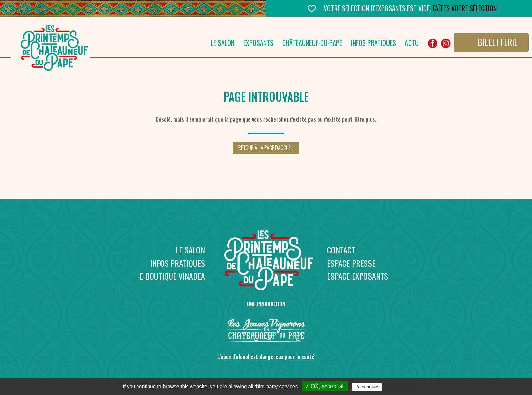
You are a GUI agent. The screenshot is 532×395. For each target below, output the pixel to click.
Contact (341, 250)
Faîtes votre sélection (465, 8)
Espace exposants (358, 276)
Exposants (258, 44)
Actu (412, 44)
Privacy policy (400, 387)
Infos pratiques (373, 44)
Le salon (223, 44)
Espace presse (351, 263)
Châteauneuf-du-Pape (312, 44)
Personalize (367, 387)
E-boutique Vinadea (172, 276)
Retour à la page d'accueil (266, 148)
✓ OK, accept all (325, 386)
